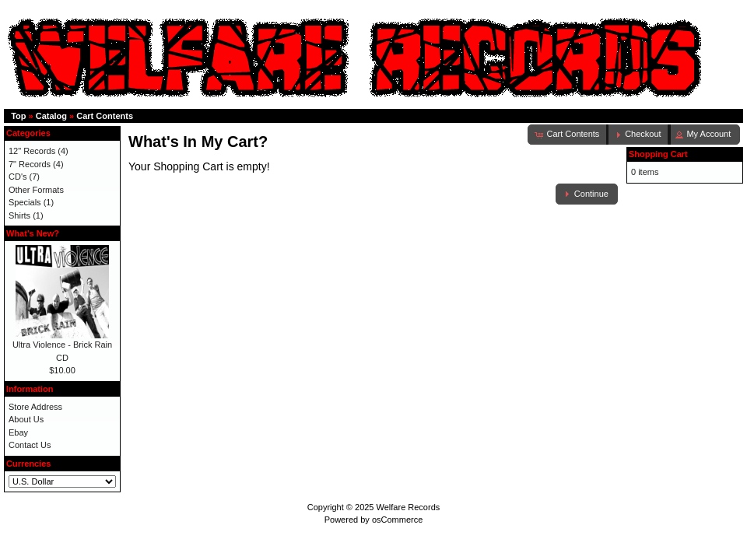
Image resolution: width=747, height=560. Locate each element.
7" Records (30, 164)
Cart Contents (105, 116)
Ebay (18, 432)
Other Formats (36, 190)
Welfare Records (409, 507)
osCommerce (397, 520)
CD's (18, 177)
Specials (25, 202)
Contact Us (30, 445)
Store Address (35, 407)
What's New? (33, 233)
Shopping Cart (658, 154)
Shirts (19, 215)
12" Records (32, 151)
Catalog (51, 116)
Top (18, 116)
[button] (638, 135)
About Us (26, 419)
